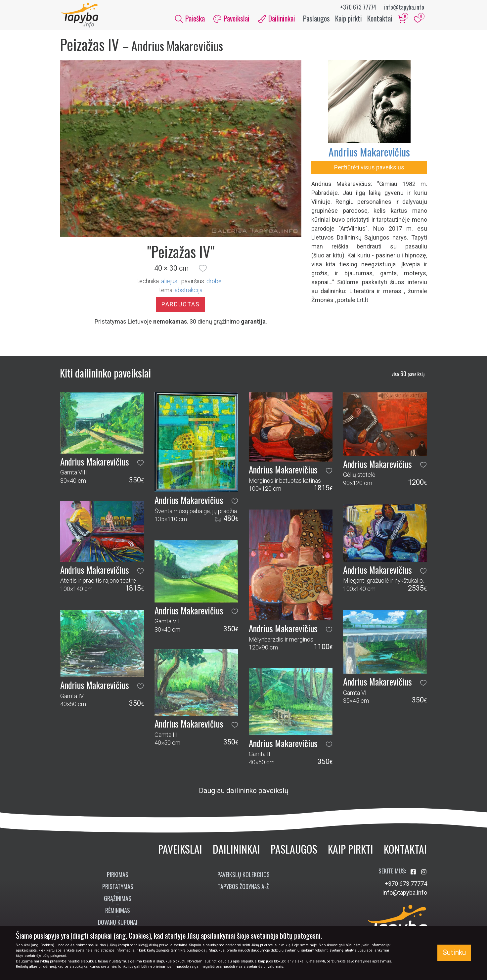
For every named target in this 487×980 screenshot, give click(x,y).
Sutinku (454, 952)
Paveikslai (180, 850)
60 (408, 376)
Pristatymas (118, 888)
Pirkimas (118, 876)
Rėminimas (118, 912)
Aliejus (169, 283)
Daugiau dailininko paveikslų (244, 792)
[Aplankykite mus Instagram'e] (424, 874)
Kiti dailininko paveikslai (105, 374)
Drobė (214, 283)
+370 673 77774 (358, 7)
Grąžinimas (118, 900)
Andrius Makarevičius (369, 153)
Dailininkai (236, 850)
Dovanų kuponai (118, 924)
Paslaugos (316, 19)
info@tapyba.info (404, 7)
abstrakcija (189, 292)
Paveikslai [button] (231, 19)
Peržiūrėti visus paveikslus (369, 169)
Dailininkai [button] (277, 19)
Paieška (190, 19)
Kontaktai (380, 19)
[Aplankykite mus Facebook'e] (414, 874)
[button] (203, 270)
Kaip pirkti (349, 19)
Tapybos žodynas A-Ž (243, 888)
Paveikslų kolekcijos (243, 876)
